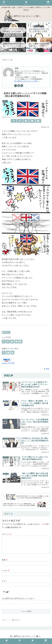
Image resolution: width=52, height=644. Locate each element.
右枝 (17, 68)
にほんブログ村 (8, 363)
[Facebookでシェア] (20, 121)
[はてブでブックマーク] (26, 121)
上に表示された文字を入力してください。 (19, 600)
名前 (5, 561)
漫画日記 (6, 332)
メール (6, 572)
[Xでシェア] (14, 121)
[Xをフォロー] (16, 86)
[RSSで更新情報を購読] (22, 86)
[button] (38, 121)
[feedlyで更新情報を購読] (19, 86)
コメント (7, 534)
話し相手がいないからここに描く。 (27, 81)
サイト (5, 582)
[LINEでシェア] (32, 121)
